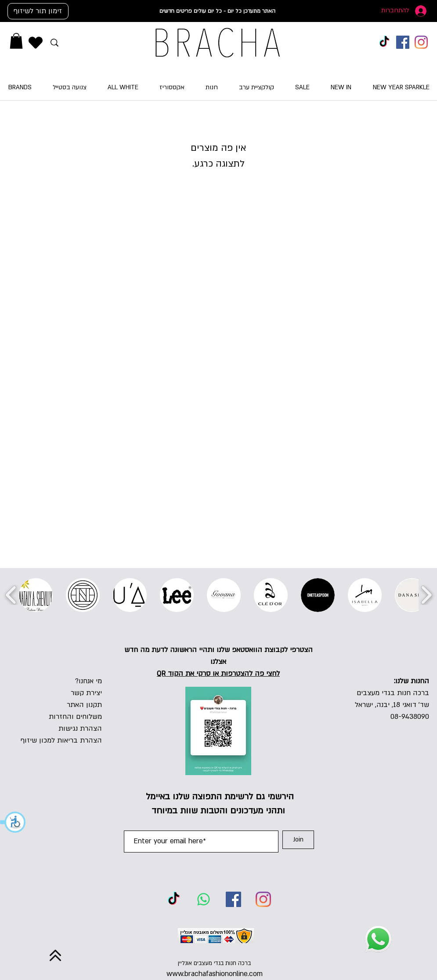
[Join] (298, 840)
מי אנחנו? (88, 681)
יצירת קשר (86, 693)
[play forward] (426, 595)
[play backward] (11, 595)
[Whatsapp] (204, 899)
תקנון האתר (84, 705)
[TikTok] (384, 42)
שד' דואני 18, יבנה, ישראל (392, 705)
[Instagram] (421, 42)
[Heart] (36, 43)
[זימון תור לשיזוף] (38, 11)
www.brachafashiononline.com (215, 974)
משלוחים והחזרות (75, 717)
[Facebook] (403, 42)
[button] (13, 822)
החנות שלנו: (412, 681)
